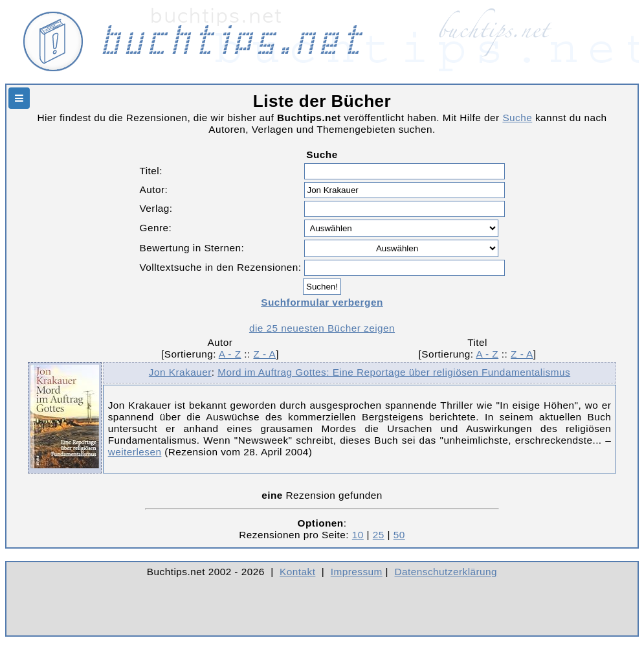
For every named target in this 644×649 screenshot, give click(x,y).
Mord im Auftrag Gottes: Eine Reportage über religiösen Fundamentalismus (394, 372)
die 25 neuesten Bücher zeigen (322, 328)
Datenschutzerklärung (446, 572)
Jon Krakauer (180, 372)
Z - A (264, 354)
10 (358, 535)
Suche (517, 118)
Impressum (357, 572)
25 (379, 535)
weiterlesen (135, 452)
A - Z (230, 354)
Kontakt (297, 572)
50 (399, 535)
